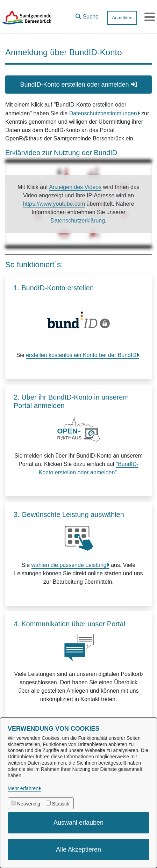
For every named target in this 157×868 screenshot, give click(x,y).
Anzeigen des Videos (75, 187)
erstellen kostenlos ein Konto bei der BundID (81, 355)
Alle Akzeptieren (78, 849)
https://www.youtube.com (54, 204)
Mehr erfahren (23, 788)
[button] (87, 15)
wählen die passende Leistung (69, 565)
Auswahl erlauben (78, 823)
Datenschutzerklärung (78, 221)
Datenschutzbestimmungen (103, 113)
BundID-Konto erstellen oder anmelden (78, 85)
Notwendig (29, 804)
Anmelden (122, 18)
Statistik (61, 804)
